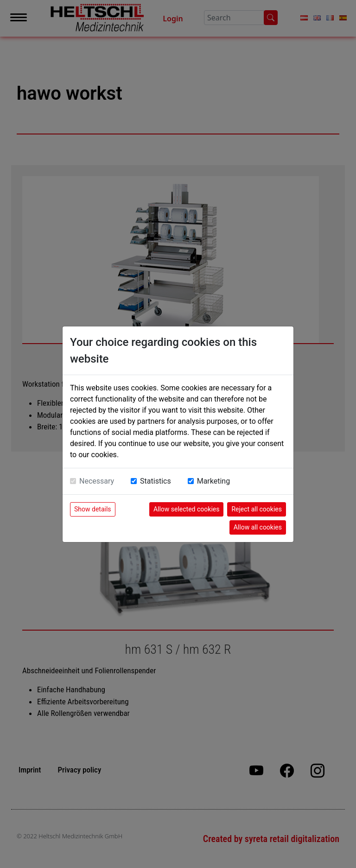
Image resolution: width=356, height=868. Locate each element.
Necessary (97, 481)
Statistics (156, 481)
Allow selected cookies (187, 509)
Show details (93, 509)
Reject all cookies (257, 509)
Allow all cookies (258, 527)
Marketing (213, 481)
